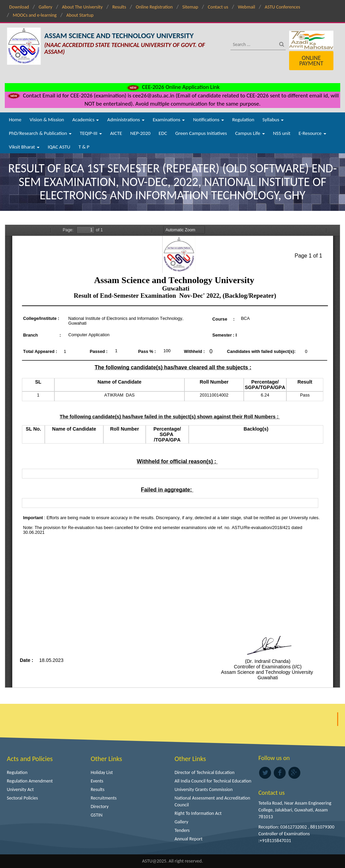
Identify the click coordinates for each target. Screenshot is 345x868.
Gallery (45, 7)
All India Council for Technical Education (213, 781)
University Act (20, 789)
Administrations (126, 120)
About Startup (80, 15)
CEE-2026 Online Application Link (172, 87)
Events (97, 781)
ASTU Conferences (283, 7)
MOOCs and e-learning (35, 15)
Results (119, 7)
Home (15, 120)
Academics (86, 120)
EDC (163, 133)
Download (19, 7)
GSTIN (97, 815)
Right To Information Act (198, 813)
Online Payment (311, 61)
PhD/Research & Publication (40, 133)
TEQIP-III (91, 133)
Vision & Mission (47, 120)
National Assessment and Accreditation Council (212, 801)
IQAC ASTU (59, 147)
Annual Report (189, 839)
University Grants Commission (204, 789)
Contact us (218, 7)
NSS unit (282, 133)
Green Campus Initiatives (201, 133)
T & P (84, 147)
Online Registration (154, 7)
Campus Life (250, 133)
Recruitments (104, 798)
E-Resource (312, 133)
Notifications (208, 120)
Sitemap (190, 7)
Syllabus (273, 120)
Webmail (247, 7)
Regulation (243, 120)
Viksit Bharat (24, 147)
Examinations (169, 120)
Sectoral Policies (22, 798)
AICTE (116, 133)
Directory (100, 807)
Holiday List (102, 772)
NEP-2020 (140, 133)
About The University (82, 7)
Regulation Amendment (30, 781)
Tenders (182, 830)
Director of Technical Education (205, 772)
